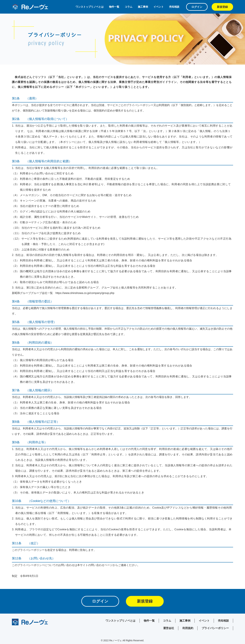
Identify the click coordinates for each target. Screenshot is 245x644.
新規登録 (222, 7)
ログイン (197, 7)
